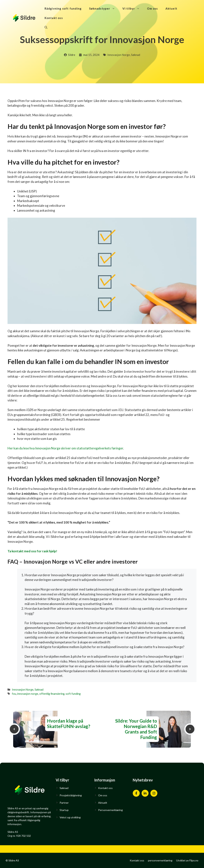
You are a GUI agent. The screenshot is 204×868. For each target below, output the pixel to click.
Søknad (136, 55)
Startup (64, 810)
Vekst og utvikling (70, 817)
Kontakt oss (54, 18)
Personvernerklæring (110, 810)
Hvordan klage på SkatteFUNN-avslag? (69, 724)
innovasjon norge (28, 694)
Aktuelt (171, 8)
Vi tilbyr (133, 8)
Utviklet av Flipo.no (187, 860)
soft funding (73, 694)
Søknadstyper (104, 8)
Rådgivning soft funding (63, 8)
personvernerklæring (160, 860)
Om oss (152, 8)
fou (14, 694)
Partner (64, 803)
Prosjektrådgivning (71, 795)
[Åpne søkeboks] (46, 27)
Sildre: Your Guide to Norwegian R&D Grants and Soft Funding (136, 729)
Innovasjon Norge (119, 55)
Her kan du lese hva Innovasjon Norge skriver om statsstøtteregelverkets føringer (65, 448)
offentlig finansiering (52, 694)
